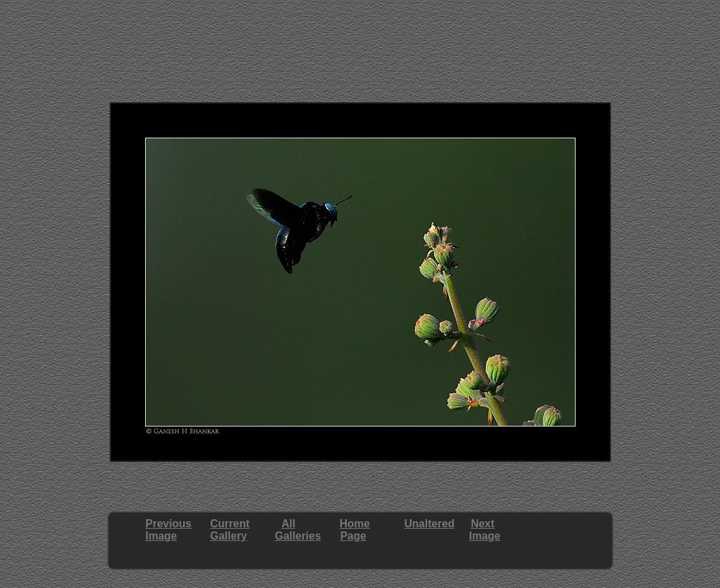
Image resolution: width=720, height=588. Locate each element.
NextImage (485, 530)
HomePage (355, 530)
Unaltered (430, 524)
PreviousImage (169, 530)
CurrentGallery (230, 530)
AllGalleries (298, 530)
